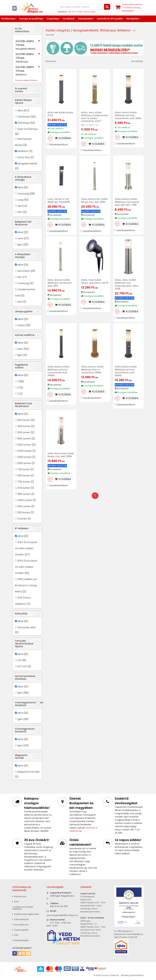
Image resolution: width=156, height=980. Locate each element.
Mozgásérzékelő (27, 164)
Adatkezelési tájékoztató (26, 914)
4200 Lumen (25, 500)
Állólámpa (24, 123)
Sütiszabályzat (20, 919)
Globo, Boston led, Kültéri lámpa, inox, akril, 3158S (61, 455)
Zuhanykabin (85, 19)
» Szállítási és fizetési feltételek (23, 908)
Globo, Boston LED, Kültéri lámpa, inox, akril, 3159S (94, 201)
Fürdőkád (68, 19)
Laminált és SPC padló (109, 19)
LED (20, 660)
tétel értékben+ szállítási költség (132, 8)
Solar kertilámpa (28, 129)
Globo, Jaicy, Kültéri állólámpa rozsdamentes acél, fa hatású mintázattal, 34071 (94, 117)
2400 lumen (25, 451)
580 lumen (24, 476)
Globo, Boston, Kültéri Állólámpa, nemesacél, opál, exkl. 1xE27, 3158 (127, 202)
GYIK (15, 935)
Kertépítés (132, 19)
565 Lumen (24, 494)
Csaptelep (53, 19)
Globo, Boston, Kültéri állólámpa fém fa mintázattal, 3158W (92, 370)
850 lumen (24, 420)
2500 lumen (25, 457)
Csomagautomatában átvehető (29, 704)
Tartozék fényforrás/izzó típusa (24, 644)
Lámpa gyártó (24, 311)
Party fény (24, 157)
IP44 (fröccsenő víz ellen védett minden (26, 548)
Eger (93, 12)
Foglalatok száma (21, 366)
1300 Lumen (24, 445)
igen (20, 245)
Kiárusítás (21, 614)
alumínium (24, 271)
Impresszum (19, 896)
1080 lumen (24, 463)
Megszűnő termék (21, 757)
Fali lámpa (24, 117)
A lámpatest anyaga (23, 256)
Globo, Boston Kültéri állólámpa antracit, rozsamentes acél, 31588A (59, 371)
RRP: (83, 125)
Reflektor (23, 151)
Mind (20, 111)
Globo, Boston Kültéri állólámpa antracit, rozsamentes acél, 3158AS (126, 371)
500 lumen (24, 426)
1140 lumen (24, 488)
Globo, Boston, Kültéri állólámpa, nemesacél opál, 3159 (59, 283)
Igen (20, 693)
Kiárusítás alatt (27, 627)
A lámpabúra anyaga (23, 178)
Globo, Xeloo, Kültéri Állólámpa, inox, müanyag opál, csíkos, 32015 (127, 284)
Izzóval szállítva (25, 335)
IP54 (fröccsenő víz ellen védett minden (26, 567)
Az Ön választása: (22, 30)
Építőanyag (28, 25)
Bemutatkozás (20, 925)
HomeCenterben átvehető (25, 677)
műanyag (23, 194)
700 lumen (24, 482)
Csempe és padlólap (31, 19)
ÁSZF (16, 902)
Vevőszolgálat (20, 930)
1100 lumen (24, 512)
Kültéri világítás (58, 30)
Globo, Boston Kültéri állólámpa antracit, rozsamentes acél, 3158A (128, 115)
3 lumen (22, 519)
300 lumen (24, 432)
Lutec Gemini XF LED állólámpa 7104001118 (59, 201)
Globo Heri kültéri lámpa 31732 (60, 114)
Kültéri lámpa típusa (23, 101)
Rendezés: (51, 61)
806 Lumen (24, 439)
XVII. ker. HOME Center (79, 12)
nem (20, 238)
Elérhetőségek (20, 940)
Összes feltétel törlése (26, 80)
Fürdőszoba (8, 19)
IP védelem (22, 528)
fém (20, 212)
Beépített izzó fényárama (23, 405)
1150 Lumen (24, 506)
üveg (20, 200)
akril (20, 206)
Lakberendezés (48, 25)
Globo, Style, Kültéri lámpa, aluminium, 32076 (95, 281)
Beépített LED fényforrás (23, 223)
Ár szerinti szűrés (21, 90)
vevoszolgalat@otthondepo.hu (62, 915)
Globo (21, 325)
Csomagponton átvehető (25, 730)
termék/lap (137, 61)
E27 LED (22, 666)
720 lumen (24, 469)
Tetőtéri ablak (10, 25)
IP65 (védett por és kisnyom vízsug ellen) (26, 585)
